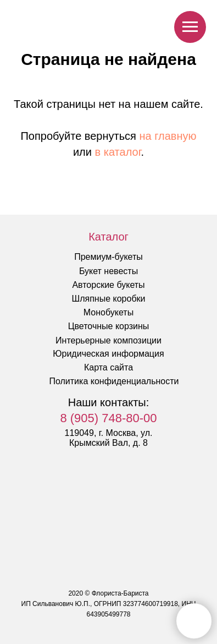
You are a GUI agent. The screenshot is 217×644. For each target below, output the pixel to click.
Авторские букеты (108, 285)
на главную (168, 136)
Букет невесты (109, 271)
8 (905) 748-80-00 (108, 418)
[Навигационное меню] (190, 27)
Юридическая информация (108, 354)
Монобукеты (109, 312)
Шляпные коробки (109, 299)
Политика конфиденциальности (114, 381)
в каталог (118, 152)
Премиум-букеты (109, 257)
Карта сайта (109, 367)
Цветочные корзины (109, 326)
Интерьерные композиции (109, 340)
